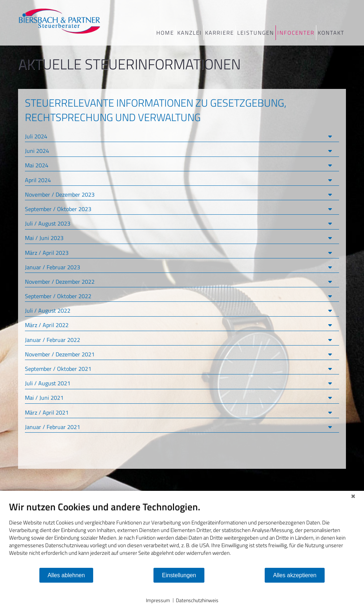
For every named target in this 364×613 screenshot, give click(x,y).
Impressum (158, 600)
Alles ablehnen (66, 575)
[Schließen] (353, 496)
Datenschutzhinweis (197, 600)
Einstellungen (179, 575)
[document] (182, 534)
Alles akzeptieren (295, 575)
